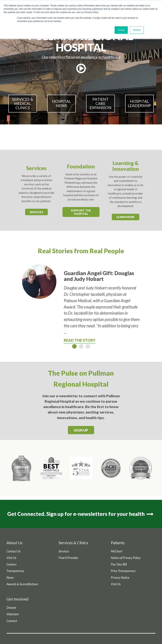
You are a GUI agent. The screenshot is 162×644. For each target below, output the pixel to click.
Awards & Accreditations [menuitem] (22, 584)
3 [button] (88, 346)
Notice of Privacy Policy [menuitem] (126, 558)
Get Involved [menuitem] (17, 599)
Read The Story (80, 340)
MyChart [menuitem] (117, 551)
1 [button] (74, 346)
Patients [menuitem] (118, 543)
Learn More (126, 217)
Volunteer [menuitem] (13, 614)
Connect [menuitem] (12, 621)
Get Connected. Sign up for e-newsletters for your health (81, 514)
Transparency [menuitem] (15, 571)
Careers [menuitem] (12, 564)
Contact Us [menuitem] (14, 551)
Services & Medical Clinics (23, 103)
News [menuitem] (10, 578)
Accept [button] (121, 30)
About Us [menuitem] (15, 543)
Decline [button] (137, 30)
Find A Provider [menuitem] (68, 558)
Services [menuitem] (64, 551)
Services (36, 212)
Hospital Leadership (139, 103)
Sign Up (81, 430)
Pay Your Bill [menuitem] (119, 564)
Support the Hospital (81, 212)
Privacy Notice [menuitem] (120, 578)
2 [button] (81, 346)
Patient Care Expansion (101, 103)
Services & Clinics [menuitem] (73, 543)
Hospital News (61, 103)
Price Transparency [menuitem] (123, 571)
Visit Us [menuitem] (11, 558)
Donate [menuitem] (11, 608)
